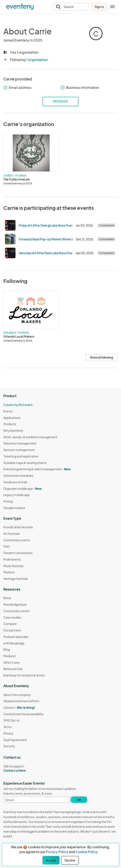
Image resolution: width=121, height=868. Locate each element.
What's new (12, 662)
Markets (9, 572)
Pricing (8, 501)
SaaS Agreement (15, 740)
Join (79, 800)
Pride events (12, 559)
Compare (10, 624)
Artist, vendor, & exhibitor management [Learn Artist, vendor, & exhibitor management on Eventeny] (30, 437)
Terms (8, 727)
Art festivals (12, 534)
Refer (7, 598)
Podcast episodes (16, 637)
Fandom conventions (18, 553)
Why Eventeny (13, 430)
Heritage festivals (16, 579)
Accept (51, 860)
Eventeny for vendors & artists (24, 675)
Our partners (12, 630)
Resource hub (13, 669)
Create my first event (18, 405)
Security (9, 746)
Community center (17, 611)
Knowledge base (15, 604)
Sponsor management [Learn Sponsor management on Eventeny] (19, 450)
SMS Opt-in (11, 720)
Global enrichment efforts (21, 701)
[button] (71, 7)
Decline (70, 860)
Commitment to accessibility (23, 714)
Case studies (12, 617)
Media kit (10, 656)
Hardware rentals (15, 482)
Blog (7, 649)
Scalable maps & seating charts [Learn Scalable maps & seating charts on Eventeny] (25, 463)
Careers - (19, 707)
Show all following (102, 358)
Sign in (99, 7)
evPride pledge (14, 643)
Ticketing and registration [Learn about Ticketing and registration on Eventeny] (21, 456)
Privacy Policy (57, 852)
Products (10, 424)
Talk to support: (23, 768)
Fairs (7, 546)
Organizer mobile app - (23, 488)
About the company (17, 695)
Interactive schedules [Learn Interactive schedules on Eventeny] (18, 475)
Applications (12, 418)
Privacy (8, 733)
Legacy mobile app (16, 495)
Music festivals (13, 566)
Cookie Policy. (87, 852)
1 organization (37, 60)
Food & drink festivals (18, 527)
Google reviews (14, 508)
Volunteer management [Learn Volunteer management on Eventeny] (20, 443)
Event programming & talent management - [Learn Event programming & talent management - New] (37, 469)
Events (8, 411)
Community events (17, 540)
